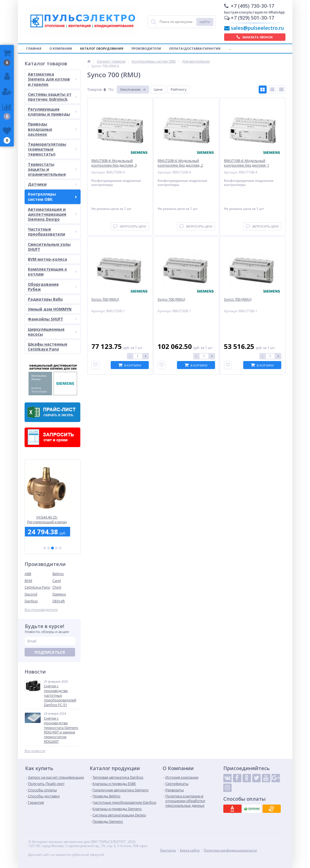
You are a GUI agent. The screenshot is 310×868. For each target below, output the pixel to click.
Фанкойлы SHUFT (52, 319)
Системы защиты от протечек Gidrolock (52, 97)
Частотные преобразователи (52, 232)
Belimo (58, 574)
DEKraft (59, 601)
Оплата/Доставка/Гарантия (195, 48)
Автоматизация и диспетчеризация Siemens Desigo (52, 214)
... (230, 48)
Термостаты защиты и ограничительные (52, 169)
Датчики (52, 184)
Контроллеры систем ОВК (52, 197)
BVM (28, 581)
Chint (57, 587)
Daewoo (59, 594)
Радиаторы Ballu (45, 299)
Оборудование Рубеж (52, 287)
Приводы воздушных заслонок (52, 129)
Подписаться (50, 652)
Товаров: (95, 89)
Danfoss (31, 601)
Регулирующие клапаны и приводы (52, 112)
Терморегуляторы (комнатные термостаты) (52, 149)
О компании (61, 48)
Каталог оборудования (102, 48)
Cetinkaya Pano (37, 587)
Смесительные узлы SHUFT (49, 247)
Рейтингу (179, 89)
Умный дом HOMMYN (50, 309)
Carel (57, 581)
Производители (146, 48)
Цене (158, 89)
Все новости (35, 751)
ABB (28, 574)
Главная (34, 48)
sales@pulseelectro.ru (257, 28)
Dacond (31, 594)
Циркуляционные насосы (52, 332)
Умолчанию (130, 89)
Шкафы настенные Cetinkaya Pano (48, 347)
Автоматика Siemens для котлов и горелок (52, 79)
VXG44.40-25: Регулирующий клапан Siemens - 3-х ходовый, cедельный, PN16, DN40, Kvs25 (52, 520)
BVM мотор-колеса (47, 259)
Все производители (41, 610)
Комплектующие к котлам (52, 272)
